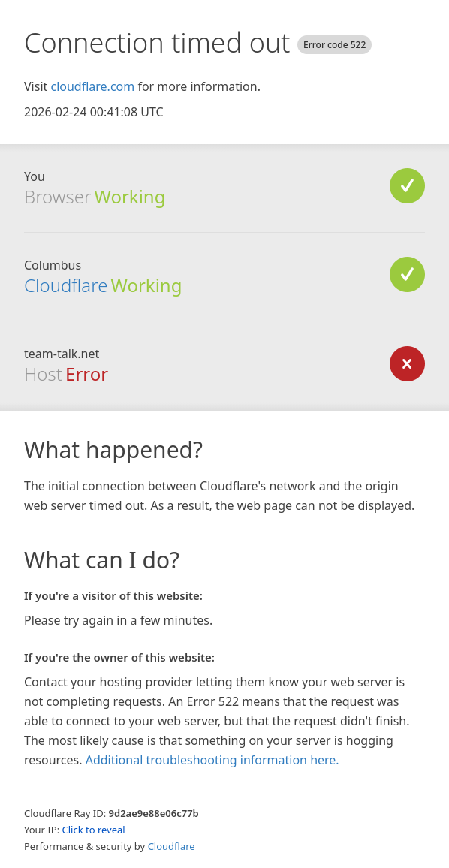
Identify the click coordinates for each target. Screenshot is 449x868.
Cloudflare (66, 285)
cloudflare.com (92, 86)
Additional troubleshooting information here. (212, 760)
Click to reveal (94, 830)
